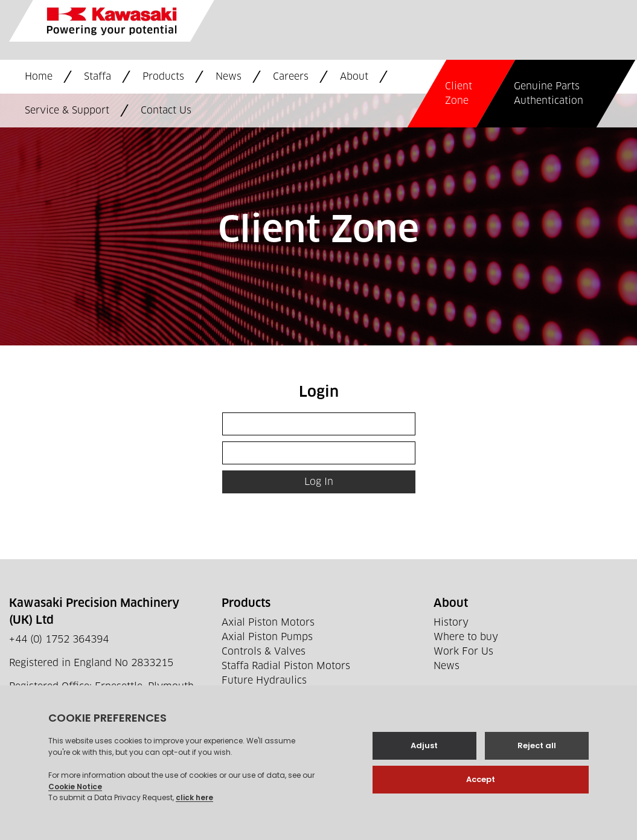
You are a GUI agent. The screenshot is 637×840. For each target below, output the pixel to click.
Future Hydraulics (264, 681)
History (451, 623)
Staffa (98, 77)
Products (163, 77)
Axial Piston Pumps (267, 637)
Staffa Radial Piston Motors (286, 666)
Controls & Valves (264, 652)
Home (39, 77)
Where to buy (466, 637)
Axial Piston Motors (268, 623)
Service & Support (67, 111)
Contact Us (166, 111)
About (354, 77)
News (229, 77)
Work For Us (463, 652)
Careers (291, 77)
